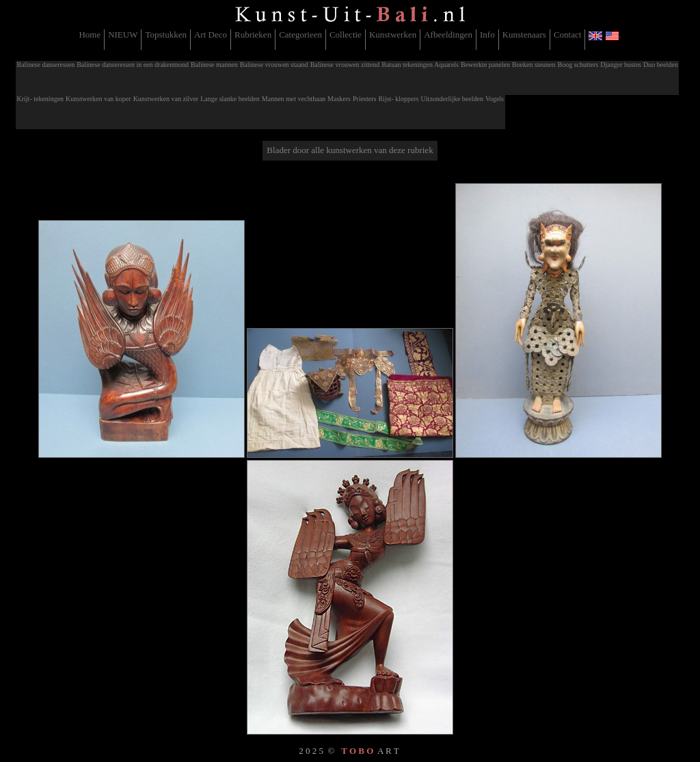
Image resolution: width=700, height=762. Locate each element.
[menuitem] (90, 40)
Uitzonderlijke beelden (452, 99)
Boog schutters (578, 65)
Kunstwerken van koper (98, 99)
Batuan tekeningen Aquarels (420, 65)
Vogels (495, 99)
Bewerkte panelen (485, 65)
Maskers (339, 99)
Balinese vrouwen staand (274, 65)
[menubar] (350, 40)
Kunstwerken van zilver (166, 99)
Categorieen (300, 35)
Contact (567, 35)
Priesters (364, 99)
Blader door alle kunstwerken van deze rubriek (350, 150)
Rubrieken (253, 35)
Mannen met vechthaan (294, 99)
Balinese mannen (214, 65)
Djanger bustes (621, 65)
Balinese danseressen (46, 65)
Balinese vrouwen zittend (345, 65)
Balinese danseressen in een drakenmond (133, 65)
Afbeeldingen (448, 35)
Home (90, 35)
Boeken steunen (534, 65)
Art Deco (211, 35)
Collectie (346, 35)
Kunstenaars (524, 35)
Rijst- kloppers (398, 99)
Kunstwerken (393, 35)
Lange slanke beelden (230, 99)
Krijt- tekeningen (41, 99)
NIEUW (123, 35)
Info (487, 35)
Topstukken (165, 35)
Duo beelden (661, 65)
